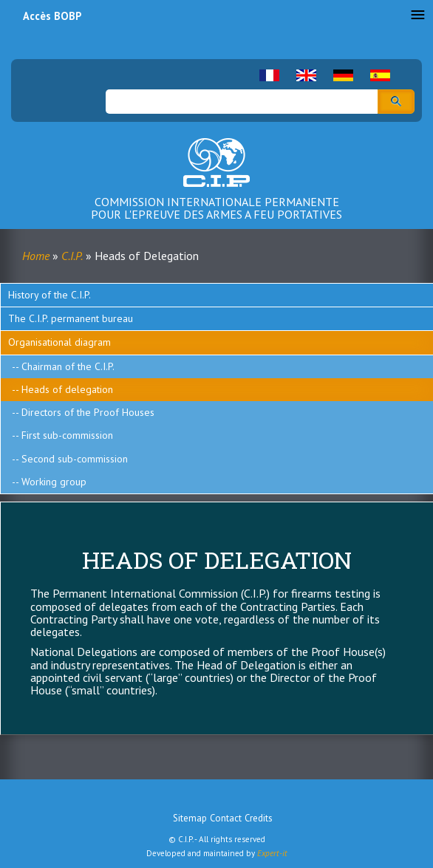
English (306, 75)
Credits (259, 818)
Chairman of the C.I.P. (68, 366)
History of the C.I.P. (50, 295)
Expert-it (272, 853)
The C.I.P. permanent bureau (71, 318)
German (343, 75)
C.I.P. (72, 256)
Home (36, 256)
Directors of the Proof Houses (88, 412)
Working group (54, 482)
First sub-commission (67, 435)
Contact (226, 818)
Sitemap (190, 818)
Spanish (380, 75)
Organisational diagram (59, 342)
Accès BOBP (52, 16)
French (269, 75)
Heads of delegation (67, 389)
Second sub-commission (75, 459)
